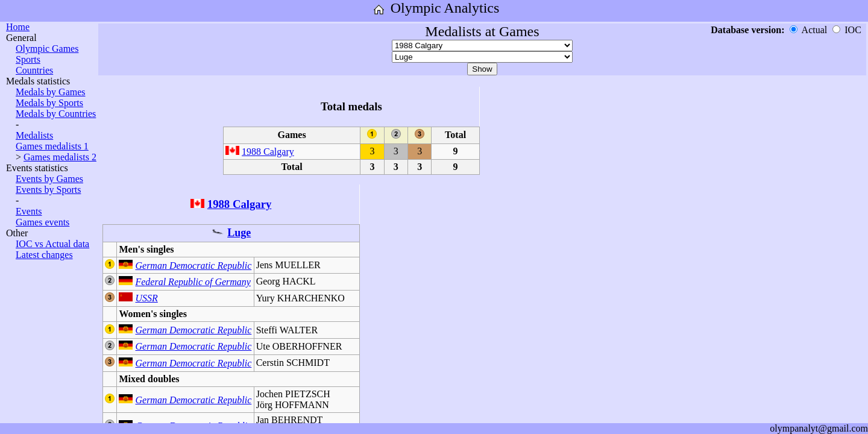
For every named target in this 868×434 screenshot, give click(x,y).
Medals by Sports (49, 103)
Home (18, 27)
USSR (146, 298)
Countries (34, 70)
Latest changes (44, 255)
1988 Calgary (268, 152)
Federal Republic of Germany (193, 282)
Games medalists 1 (52, 146)
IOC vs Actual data (52, 244)
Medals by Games (51, 92)
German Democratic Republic (193, 266)
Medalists (34, 135)
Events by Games (49, 179)
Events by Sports (48, 190)
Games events (42, 222)
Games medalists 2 (60, 157)
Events (29, 211)
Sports (28, 59)
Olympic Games (47, 49)
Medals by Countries (56, 114)
